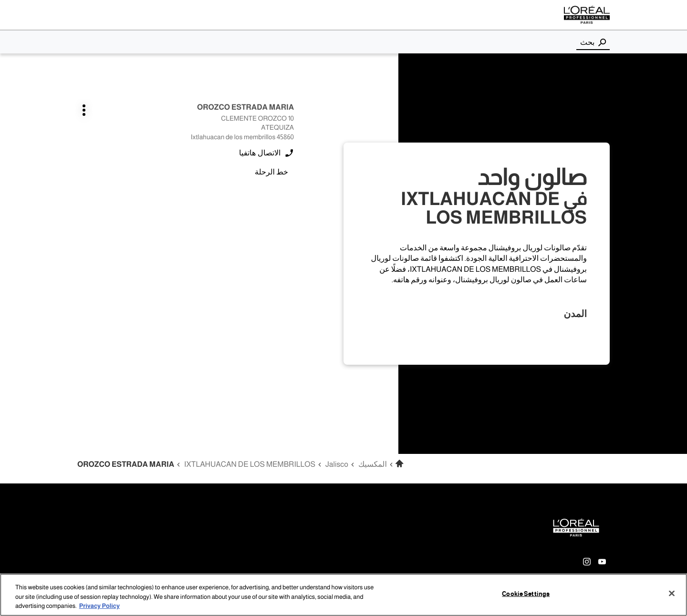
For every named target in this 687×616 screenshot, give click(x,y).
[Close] (672, 593)
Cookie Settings (526, 594)
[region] (343, 595)
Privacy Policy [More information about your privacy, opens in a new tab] (99, 606)
